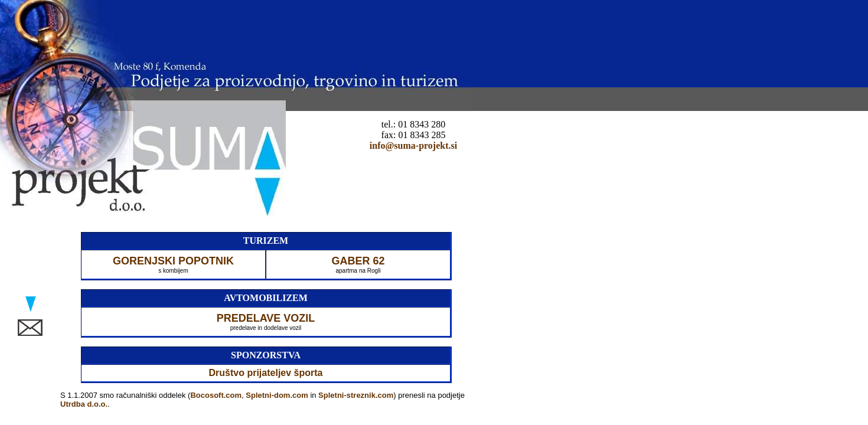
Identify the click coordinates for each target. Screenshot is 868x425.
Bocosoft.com (216, 395)
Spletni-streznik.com (356, 395)
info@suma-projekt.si (413, 146)
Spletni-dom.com (277, 395)
